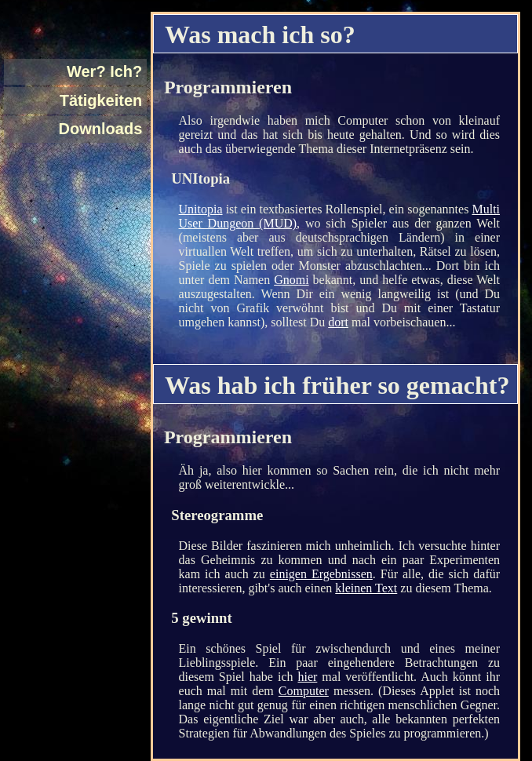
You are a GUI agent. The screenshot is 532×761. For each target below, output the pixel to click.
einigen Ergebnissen (321, 574)
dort (338, 322)
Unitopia (201, 209)
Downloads (101, 129)
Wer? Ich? (104, 71)
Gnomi (291, 280)
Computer (304, 691)
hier (307, 677)
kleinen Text (366, 588)
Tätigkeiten (101, 100)
